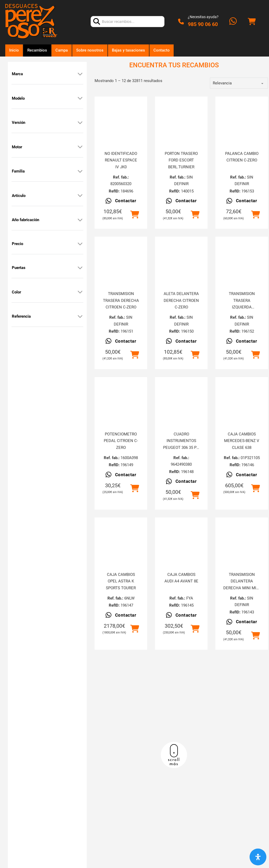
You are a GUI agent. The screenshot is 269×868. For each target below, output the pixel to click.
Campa (62, 50)
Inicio (14, 50)
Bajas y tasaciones (128, 50)
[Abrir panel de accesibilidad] (258, 857)
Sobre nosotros (90, 50)
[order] (239, 83)
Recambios (37, 50)
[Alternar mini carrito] (252, 22)
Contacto (162, 50)
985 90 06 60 (203, 24)
